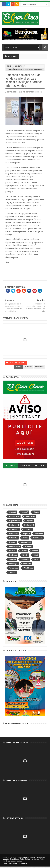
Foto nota (39, 534)
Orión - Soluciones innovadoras (15, 864)
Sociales (13, 559)
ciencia (36, 512)
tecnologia (13, 564)
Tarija (36, 559)
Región (25, 555)
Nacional (29, 546)
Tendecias (27, 564)
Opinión (12, 551)
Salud (36, 555)
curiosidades (30, 516)
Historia (12, 542)
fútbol (25, 538)
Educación (28, 529)
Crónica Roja (14, 516)
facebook (39, 367)
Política (35, 551)
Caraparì (25, 512)
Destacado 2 (14, 525)
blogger (28, 367)
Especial (27, 534)
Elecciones (14, 534)
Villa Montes (28, 568)
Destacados (14, 529)
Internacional (26, 542)
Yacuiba (12, 572)
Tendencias (14, 568)
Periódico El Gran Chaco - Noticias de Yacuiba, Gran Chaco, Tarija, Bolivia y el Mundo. (24, 858)
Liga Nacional (15, 546)
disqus (19, 367)
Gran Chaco (38, 538)
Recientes (19, 66)
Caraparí (13, 512)
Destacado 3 (29, 525)
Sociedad (25, 559)
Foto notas (13, 538)
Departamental (15, 521)
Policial (24, 551)
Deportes (30, 92)
